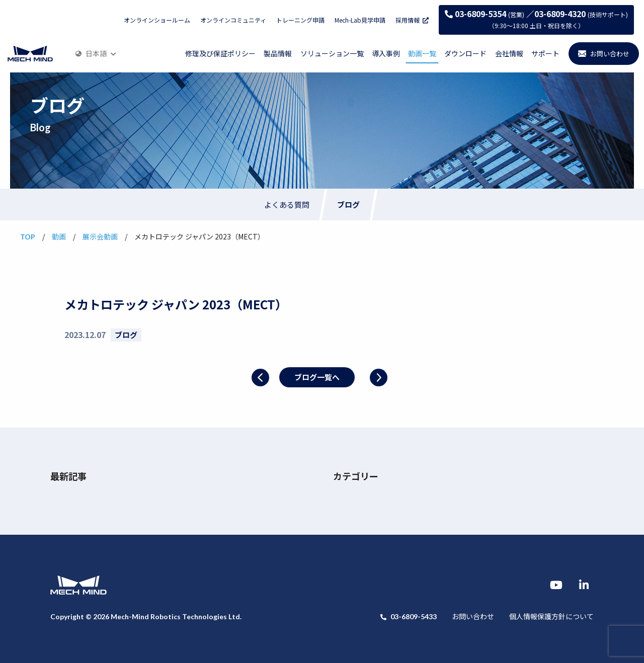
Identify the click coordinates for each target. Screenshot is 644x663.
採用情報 (412, 20)
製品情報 (278, 53)
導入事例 (386, 53)
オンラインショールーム (157, 20)
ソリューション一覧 (332, 53)
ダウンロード (465, 53)
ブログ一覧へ (317, 377)
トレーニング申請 (300, 20)
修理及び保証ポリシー (220, 53)
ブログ (348, 204)
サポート (545, 53)
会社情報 (509, 53)
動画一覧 (422, 53)
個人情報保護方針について (551, 616)
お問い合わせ (473, 616)
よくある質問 (287, 204)
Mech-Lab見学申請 (360, 20)
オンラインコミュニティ (233, 20)
